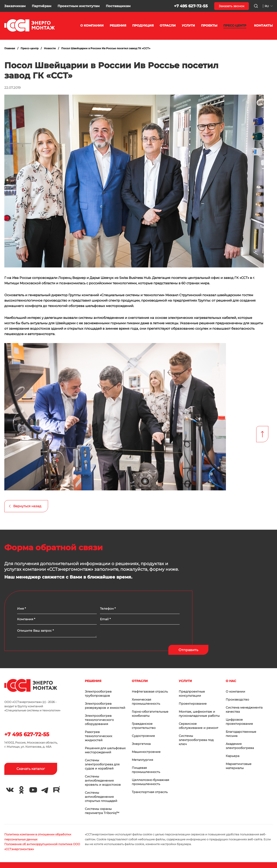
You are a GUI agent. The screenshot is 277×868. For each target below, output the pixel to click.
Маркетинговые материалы (239, 766)
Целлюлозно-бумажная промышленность (150, 782)
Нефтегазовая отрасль (150, 692)
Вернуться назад (27, 506)
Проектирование (193, 704)
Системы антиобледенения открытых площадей (101, 797)
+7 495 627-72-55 (191, 6)
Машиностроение (146, 752)
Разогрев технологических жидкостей (98, 736)
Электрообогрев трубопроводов (98, 694)
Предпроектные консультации (192, 694)
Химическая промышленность (146, 702)
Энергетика (141, 744)
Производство (237, 699)
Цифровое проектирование (239, 722)
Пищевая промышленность (146, 770)
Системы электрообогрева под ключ (196, 740)
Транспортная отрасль (150, 792)
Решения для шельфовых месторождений (105, 750)
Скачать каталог (32, 769)
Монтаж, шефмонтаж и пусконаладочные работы (199, 714)
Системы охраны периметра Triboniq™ (102, 811)
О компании (235, 692)
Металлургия (142, 760)
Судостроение (143, 736)
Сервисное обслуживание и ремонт (199, 726)
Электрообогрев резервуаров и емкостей (105, 706)
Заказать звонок (232, 6)
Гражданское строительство (144, 726)
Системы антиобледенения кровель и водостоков (103, 781)
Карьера (233, 756)
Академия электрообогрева (240, 746)
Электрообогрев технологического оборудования (99, 720)
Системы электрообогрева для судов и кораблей (102, 764)
